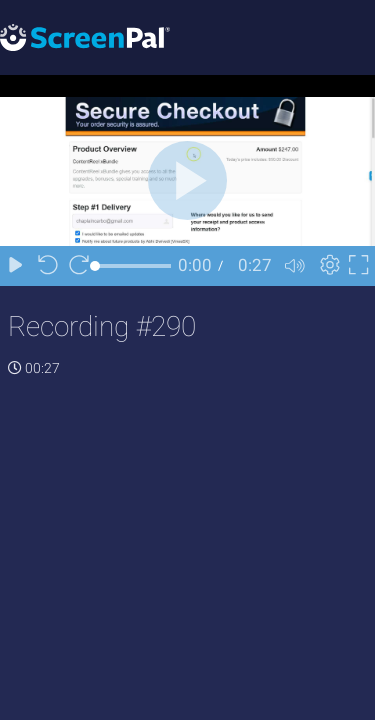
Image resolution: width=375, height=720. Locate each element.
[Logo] (85, 36)
